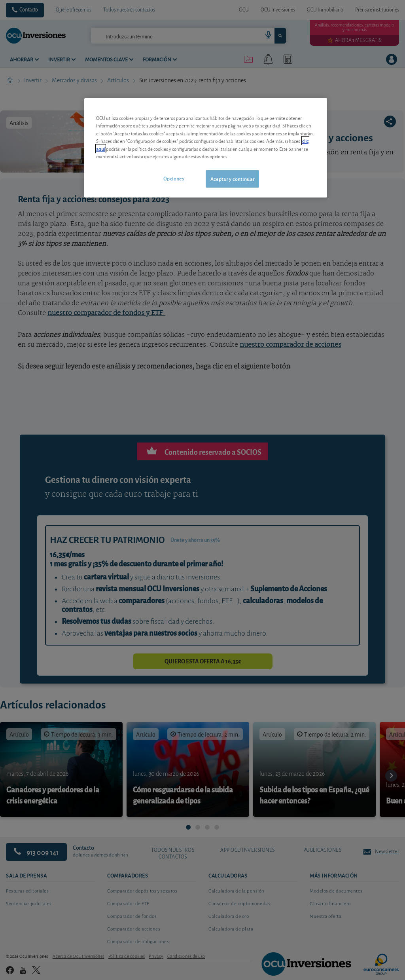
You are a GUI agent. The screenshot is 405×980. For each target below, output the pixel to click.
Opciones (174, 178)
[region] (206, 148)
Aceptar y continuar (232, 179)
